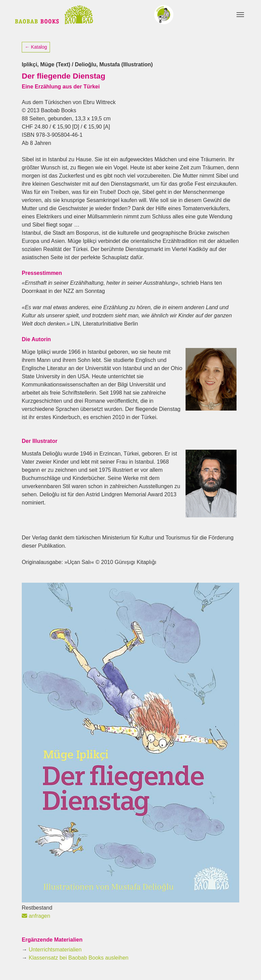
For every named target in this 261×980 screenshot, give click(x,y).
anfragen (36, 916)
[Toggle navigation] (240, 15)
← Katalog (36, 47)
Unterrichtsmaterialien (55, 950)
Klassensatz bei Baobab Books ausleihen (79, 958)
